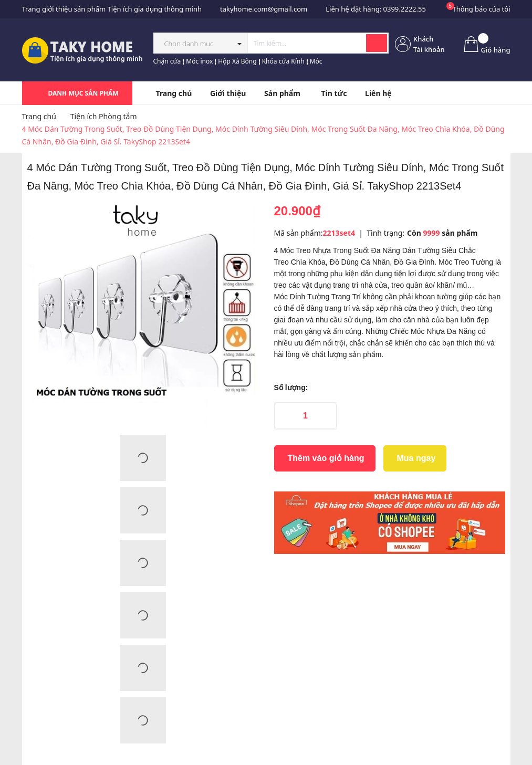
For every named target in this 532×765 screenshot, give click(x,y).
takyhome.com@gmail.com (264, 9)
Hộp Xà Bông (237, 61)
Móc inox (199, 61)
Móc (316, 61)
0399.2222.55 (405, 9)
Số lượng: (291, 387)
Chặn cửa (167, 61)
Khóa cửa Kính (283, 61)
